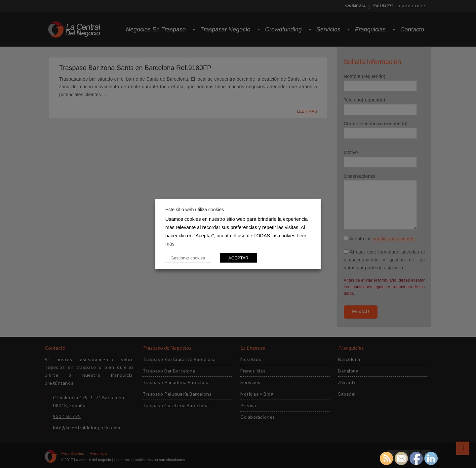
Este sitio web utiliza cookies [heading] (195, 210)
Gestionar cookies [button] (188, 258)
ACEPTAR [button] (238, 258)
